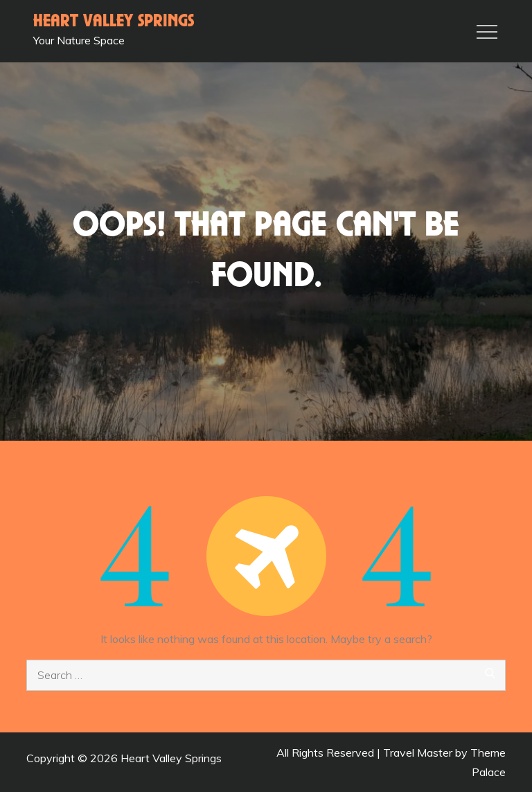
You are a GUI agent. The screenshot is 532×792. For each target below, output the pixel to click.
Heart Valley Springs (114, 21)
